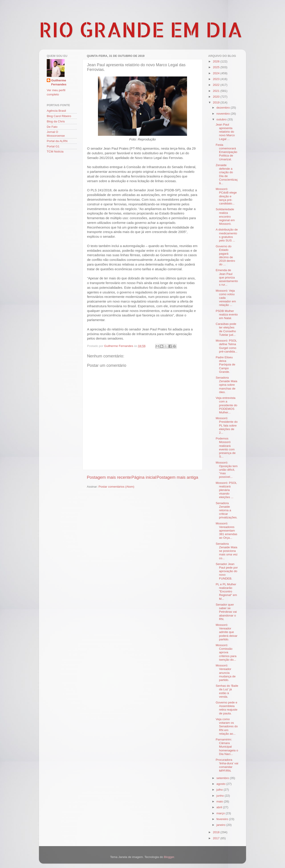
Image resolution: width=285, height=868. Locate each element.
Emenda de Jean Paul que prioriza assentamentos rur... (227, 277)
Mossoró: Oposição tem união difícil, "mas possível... (227, 470)
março (221, 813)
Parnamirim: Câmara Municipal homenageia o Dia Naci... (227, 747)
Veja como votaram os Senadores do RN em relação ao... (227, 726)
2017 (217, 838)
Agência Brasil (56, 111)
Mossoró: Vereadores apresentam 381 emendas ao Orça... (227, 531)
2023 (217, 79)
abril (220, 807)
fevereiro (223, 819)
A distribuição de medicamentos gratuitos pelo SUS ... (227, 235)
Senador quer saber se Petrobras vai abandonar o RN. (226, 612)
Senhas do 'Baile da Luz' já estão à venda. (227, 691)
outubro (222, 119)
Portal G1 (53, 146)
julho (220, 790)
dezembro (224, 108)
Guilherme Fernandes (59, 82)
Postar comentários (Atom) (117, 487)
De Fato (52, 127)
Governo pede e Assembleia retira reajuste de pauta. (227, 708)
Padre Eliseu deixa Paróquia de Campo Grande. (226, 365)
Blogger (169, 857)
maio (220, 801)
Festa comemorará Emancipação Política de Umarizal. (227, 152)
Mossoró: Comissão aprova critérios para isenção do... (226, 652)
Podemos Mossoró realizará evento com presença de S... (226, 447)
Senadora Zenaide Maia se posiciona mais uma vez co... (227, 551)
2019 (217, 102)
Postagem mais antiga (177, 477)
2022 (217, 85)
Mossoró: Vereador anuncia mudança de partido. (226, 673)
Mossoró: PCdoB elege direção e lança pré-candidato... (226, 196)
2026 (217, 61)
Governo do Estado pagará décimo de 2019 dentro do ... (225, 255)
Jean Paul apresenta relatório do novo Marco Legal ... (225, 132)
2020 (217, 97)
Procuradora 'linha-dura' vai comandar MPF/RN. (227, 765)
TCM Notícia (55, 152)
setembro (223, 778)
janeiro (221, 825)
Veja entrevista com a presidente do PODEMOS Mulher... (227, 405)
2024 (217, 73)
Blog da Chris (56, 121)
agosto (221, 784)
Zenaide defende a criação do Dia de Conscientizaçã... (227, 174)
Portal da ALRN (57, 141)
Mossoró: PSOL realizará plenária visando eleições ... (226, 490)
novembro (224, 114)
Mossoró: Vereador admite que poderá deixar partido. (227, 632)
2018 (217, 832)
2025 (217, 67)
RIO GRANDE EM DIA (141, 29)
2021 (217, 91)
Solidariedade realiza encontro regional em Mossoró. (225, 216)
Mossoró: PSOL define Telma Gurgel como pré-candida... (227, 346)
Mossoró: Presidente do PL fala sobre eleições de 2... (227, 425)
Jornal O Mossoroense (56, 134)
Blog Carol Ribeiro (59, 116)
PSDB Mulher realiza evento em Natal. (227, 314)
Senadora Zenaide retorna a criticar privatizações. (227, 510)
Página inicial (144, 477)
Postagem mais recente (109, 477)
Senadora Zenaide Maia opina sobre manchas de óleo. (227, 385)
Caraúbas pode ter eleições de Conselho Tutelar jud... (226, 329)
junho (221, 796)
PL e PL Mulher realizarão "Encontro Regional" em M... (226, 592)
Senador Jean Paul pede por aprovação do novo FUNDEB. (227, 571)
